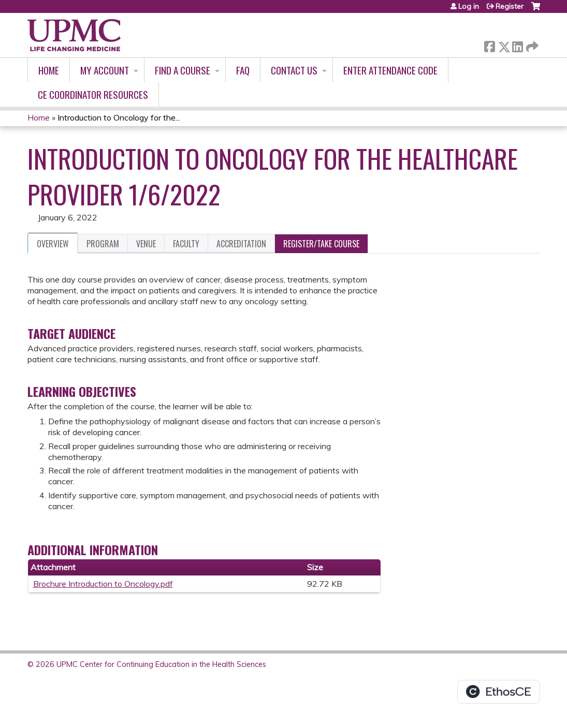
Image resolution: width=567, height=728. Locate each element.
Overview (53, 244)
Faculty (186, 244)
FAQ (243, 70)
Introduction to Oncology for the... (119, 117)
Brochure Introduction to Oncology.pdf (103, 584)
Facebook (489, 45)
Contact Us (294, 70)
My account (105, 70)
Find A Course (183, 70)
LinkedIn (517, 45)
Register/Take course (321, 244)
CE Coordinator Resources (93, 94)
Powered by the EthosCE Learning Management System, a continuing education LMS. (499, 692)
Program (103, 244)
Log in (469, 6)
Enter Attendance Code (390, 70)
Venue (146, 244)
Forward (531, 45)
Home (49, 70)
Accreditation (241, 244)
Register (510, 6)
